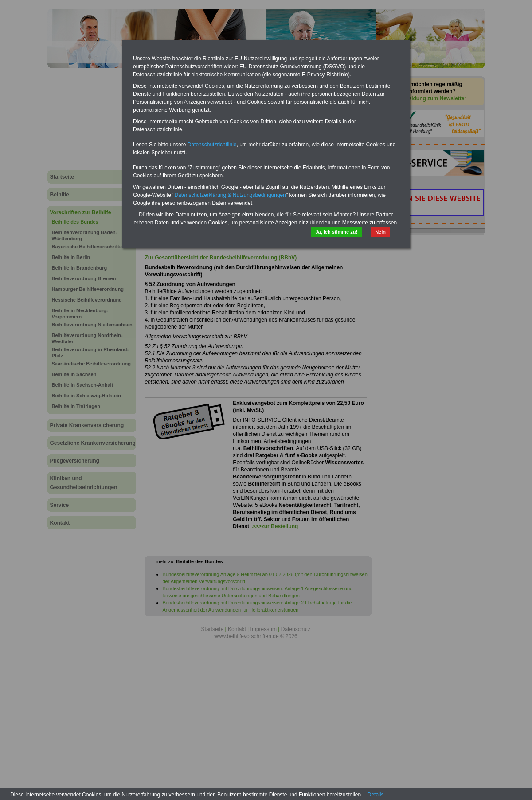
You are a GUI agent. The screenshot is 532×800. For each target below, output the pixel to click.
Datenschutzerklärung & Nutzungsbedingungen (230, 195)
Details (376, 795)
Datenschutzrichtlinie (212, 145)
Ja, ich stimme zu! (336, 232)
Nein (380, 232)
